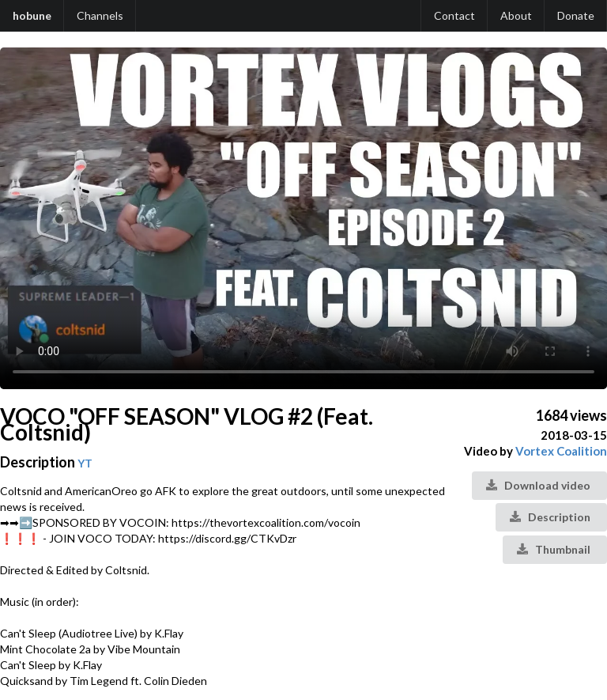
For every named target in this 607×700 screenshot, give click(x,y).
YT (85, 463)
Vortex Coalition (561, 451)
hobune (32, 15)
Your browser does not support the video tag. (303, 218)
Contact (454, 15)
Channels (100, 15)
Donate (576, 15)
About (516, 15)
